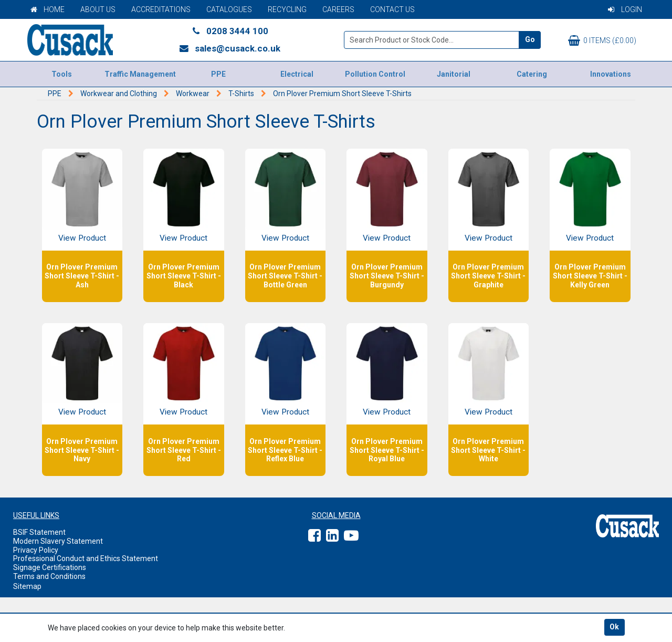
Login (625, 9)
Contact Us (392, 9)
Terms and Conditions (49, 576)
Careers (338, 9)
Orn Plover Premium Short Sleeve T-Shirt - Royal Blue (387, 450)
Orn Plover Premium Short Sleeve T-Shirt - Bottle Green (285, 276)
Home (48, 9)
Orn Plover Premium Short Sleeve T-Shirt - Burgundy (387, 276)
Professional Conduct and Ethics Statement (86, 558)
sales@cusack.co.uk (230, 48)
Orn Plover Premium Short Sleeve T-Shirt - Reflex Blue (285, 450)
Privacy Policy (36, 550)
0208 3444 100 (229, 31)
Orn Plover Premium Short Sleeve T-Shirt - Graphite (488, 276)
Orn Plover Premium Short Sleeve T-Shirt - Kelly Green (590, 276)
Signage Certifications (50, 567)
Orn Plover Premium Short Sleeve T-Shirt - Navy (82, 450)
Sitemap (27, 586)
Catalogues (229, 9)
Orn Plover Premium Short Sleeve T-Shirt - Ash (82, 276)
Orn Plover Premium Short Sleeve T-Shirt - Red (184, 450)
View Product (82, 238)
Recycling (287, 9)
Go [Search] (530, 39)
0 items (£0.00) (602, 40)
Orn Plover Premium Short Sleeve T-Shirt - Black (184, 276)
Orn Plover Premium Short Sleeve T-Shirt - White (488, 450)
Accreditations (161, 9)
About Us (98, 9)
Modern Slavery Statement (58, 541)
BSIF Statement (39, 532)
